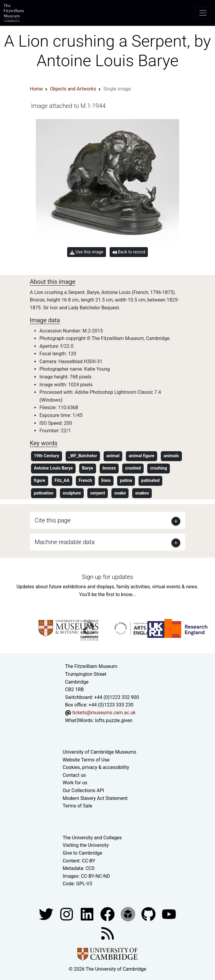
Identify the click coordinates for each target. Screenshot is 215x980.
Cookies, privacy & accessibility (96, 767)
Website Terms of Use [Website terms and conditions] (86, 760)
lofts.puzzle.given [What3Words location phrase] (114, 720)
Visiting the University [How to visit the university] (86, 845)
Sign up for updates (107, 577)
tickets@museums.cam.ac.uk (104, 713)
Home (36, 89)
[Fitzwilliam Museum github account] (149, 914)
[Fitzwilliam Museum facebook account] (88, 914)
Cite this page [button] (53, 520)
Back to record (129, 252)
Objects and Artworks (73, 89)
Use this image (87, 252)
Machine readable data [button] (65, 542)
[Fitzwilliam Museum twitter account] (47, 914)
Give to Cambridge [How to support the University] (82, 853)
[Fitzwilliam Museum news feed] (107, 933)
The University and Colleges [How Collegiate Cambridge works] (92, 838)
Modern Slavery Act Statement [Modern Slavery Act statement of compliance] (95, 798)
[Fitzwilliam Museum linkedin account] (108, 914)
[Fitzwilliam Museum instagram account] (67, 914)
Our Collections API (83, 790)
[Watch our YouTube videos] (169, 914)
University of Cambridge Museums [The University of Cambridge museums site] (100, 752)
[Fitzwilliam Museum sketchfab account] (129, 914)
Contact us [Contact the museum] (74, 775)
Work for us (75, 783)
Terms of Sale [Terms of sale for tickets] (77, 806)
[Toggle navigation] (203, 13)
